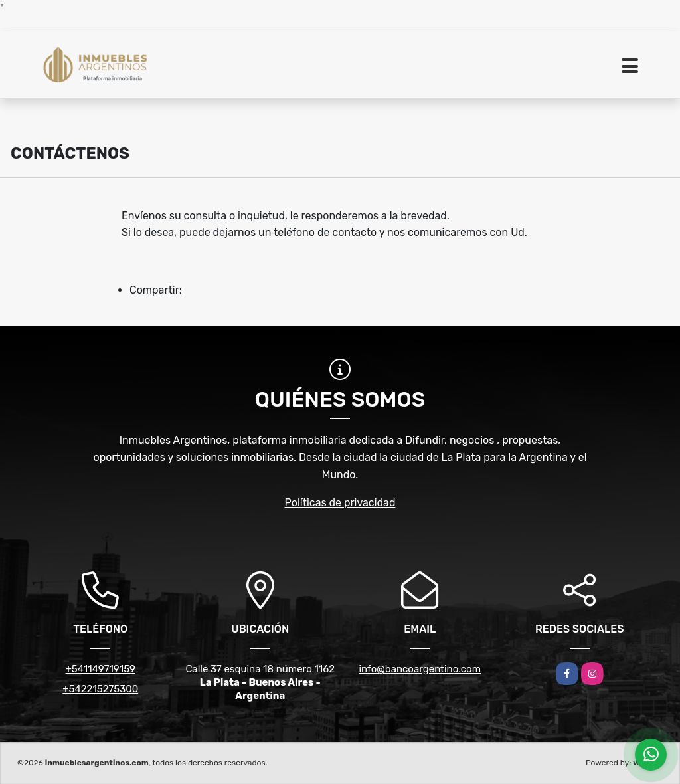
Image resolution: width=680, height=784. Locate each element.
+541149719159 (101, 669)
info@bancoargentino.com (420, 669)
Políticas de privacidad (340, 503)
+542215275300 (100, 689)
